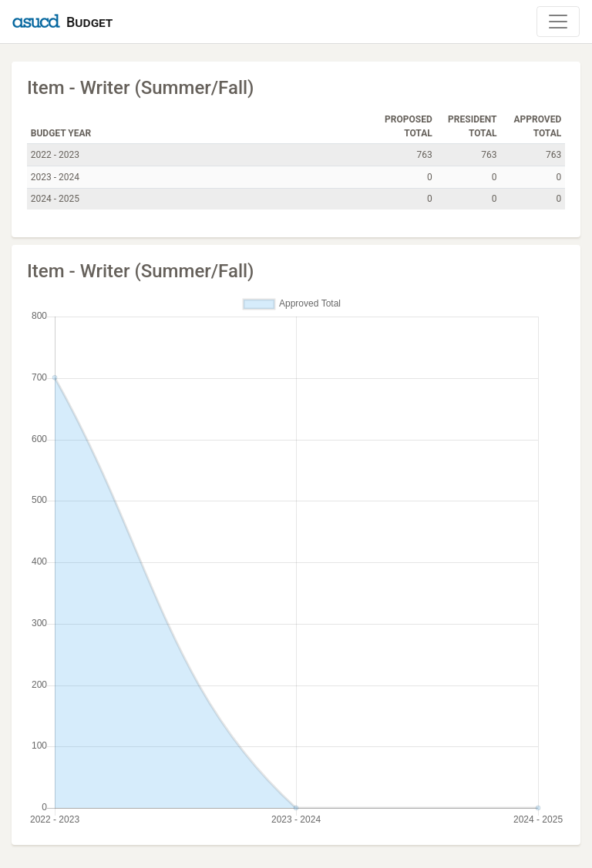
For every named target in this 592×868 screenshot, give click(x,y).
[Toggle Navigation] (558, 22)
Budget (89, 22)
